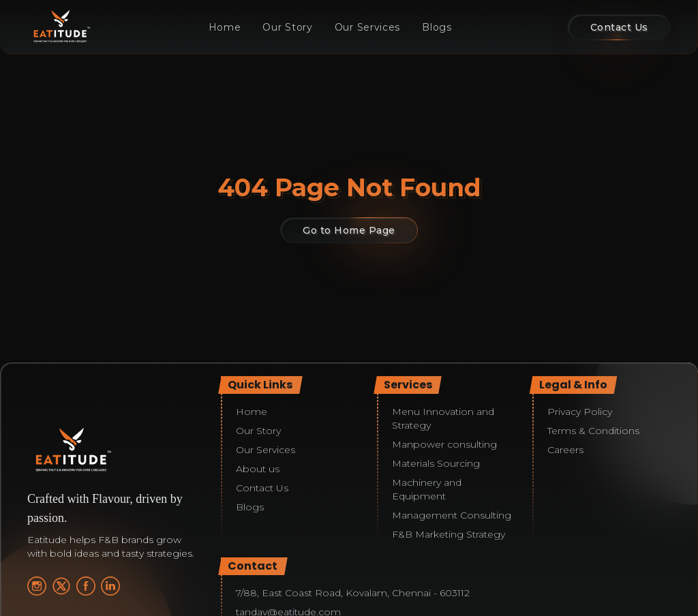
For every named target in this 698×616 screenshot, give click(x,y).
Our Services (367, 27)
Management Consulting (452, 515)
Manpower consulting (444, 444)
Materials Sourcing (436, 463)
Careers (565, 450)
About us (258, 469)
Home (225, 27)
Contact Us (262, 488)
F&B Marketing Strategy (449, 534)
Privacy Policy (580, 412)
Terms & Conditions (593, 431)
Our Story (287, 27)
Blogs (437, 27)
